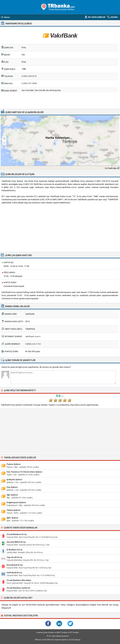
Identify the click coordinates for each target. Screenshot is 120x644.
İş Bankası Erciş (14, 550)
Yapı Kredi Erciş (14, 557)
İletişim (78, 640)
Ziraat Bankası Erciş (17, 534)
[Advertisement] (60, 100)
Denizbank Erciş (15, 565)
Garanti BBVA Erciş (16, 542)
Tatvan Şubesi (13, 510)
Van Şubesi (12, 487)
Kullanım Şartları (61, 640)
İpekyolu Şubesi (14, 479)
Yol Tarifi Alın (111, 168)
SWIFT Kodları (62, 633)
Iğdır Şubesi (12, 518)
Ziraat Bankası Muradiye (19, 580)
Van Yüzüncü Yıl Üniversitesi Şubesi (24, 472)
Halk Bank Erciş (14, 573)
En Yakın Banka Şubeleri (59, 636)
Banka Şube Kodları (46, 633)
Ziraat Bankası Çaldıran (18, 588)
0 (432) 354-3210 (29, 76)
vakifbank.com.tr (33, 336)
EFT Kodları (74, 633)
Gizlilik (71, 640)
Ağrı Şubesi (12, 495)
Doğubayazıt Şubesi (16, 502)
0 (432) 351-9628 (29, 83)
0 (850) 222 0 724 (33, 344)
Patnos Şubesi (14, 464)
